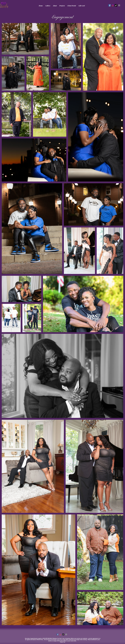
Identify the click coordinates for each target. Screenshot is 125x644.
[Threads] (119, 5)
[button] (48, 6)
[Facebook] (110, 5)
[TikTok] (116, 5)
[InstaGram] (113, 5)
